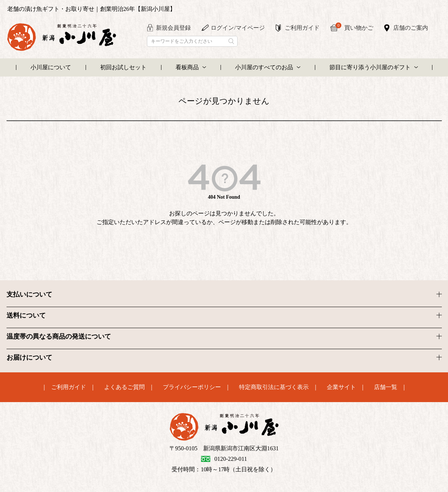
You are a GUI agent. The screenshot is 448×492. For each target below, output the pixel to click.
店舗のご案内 (411, 28)
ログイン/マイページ (238, 28)
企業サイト (341, 387)
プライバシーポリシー (192, 387)
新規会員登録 (173, 28)
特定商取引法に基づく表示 (274, 387)
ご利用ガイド (302, 28)
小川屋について (51, 67)
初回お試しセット (123, 67)
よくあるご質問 (124, 387)
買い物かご (354, 27)
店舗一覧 (386, 387)
